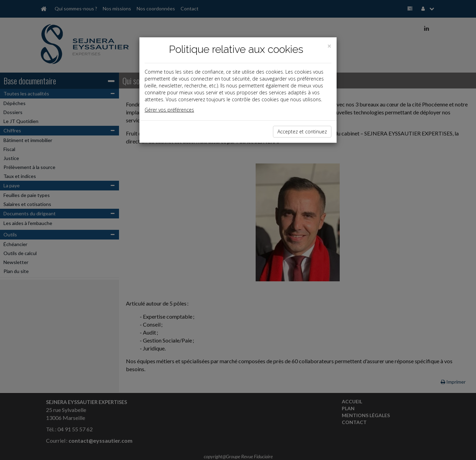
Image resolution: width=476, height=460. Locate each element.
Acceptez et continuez (302, 132)
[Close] (329, 46)
